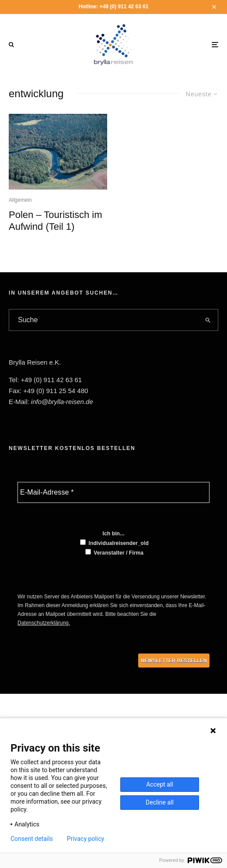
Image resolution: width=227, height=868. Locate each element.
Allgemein (20, 200)
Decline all (160, 802)
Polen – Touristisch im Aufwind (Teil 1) (56, 220)
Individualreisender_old (114, 543)
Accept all (160, 784)
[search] (208, 320)
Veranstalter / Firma (114, 552)
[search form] (104, 320)
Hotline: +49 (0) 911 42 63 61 (114, 7)
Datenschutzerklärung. (44, 623)
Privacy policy (86, 839)
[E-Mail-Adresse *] (113, 492)
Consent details (32, 839)
